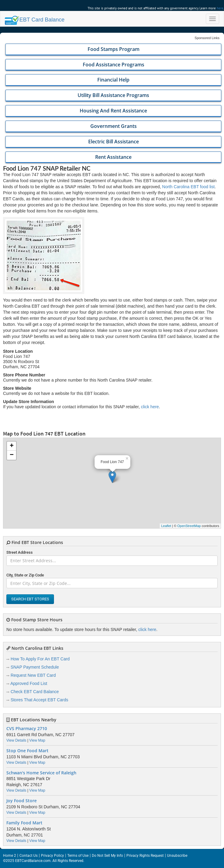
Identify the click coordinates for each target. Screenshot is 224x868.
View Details (16, 740)
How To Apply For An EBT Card (40, 659)
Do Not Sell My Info (107, 856)
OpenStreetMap (189, 526)
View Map (37, 740)
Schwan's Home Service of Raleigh (41, 773)
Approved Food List (29, 683)
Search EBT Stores (30, 599)
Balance (35, 20)
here (220, 8)
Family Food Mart (24, 823)
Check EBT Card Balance (35, 692)
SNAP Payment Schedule (35, 667)
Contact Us (28, 856)
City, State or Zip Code (25, 575)
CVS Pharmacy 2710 (27, 729)
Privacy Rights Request (145, 856)
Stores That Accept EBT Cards (39, 700)
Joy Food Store (22, 801)
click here (150, 407)
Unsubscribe (177, 856)
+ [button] (12, 446)
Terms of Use (78, 856)
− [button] (12, 455)
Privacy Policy (52, 856)
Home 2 (10, 856)
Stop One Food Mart (27, 751)
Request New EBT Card (33, 675)
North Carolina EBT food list (188, 187)
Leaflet (166, 526)
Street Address (20, 552)
